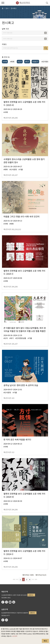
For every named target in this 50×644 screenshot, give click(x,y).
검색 (46, 48)
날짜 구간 (5, 29)
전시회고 (14, 8)
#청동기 (35, 62)
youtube (10, 602)
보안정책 (15, 636)
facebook (3, 602)
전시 (7, 8)
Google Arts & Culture (14, 602)
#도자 (20, 62)
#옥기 (27, 62)
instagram (6, 602)
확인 (45, 641)
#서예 (5, 62)
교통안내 (31, 595)
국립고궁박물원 (23, 3)
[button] (42, 3)
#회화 (12, 62)
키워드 (4, 44)
